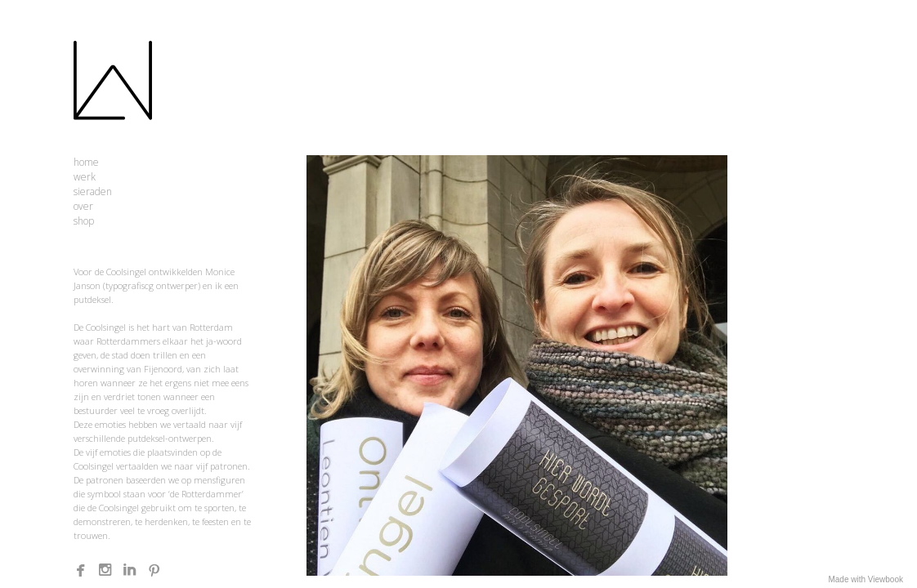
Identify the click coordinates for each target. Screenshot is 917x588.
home (86, 162)
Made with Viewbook (866, 579)
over (83, 206)
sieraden (93, 192)
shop (84, 221)
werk (85, 177)
